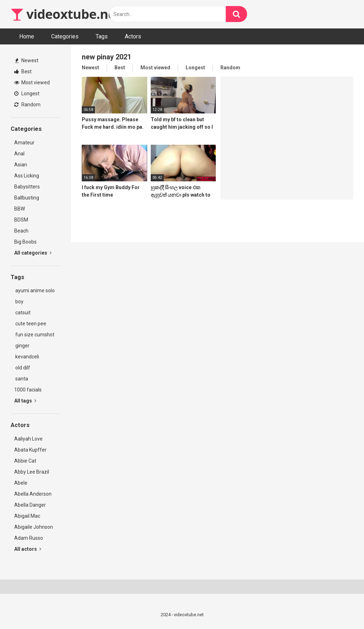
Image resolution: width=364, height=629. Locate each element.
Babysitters (27, 187)
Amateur (24, 143)
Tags (102, 36)
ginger (22, 346)
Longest (27, 94)
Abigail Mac (27, 516)
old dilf (22, 368)
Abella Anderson (33, 494)
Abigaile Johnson (34, 527)
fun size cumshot (34, 335)
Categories (65, 36)
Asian (21, 165)
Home (27, 36)
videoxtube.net (66, 14)
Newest (27, 60)
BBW (20, 209)
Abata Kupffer (30, 450)
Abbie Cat (25, 461)
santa (21, 379)
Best (23, 71)
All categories (33, 253)
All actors (28, 549)
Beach (21, 231)
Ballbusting (27, 198)
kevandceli (27, 357)
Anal (19, 154)
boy (19, 302)
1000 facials (28, 390)
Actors (133, 36)
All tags (25, 401)
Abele (21, 483)
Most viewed (32, 82)
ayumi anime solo (34, 290)
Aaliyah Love (28, 439)
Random (27, 105)
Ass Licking (27, 176)
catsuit (22, 313)
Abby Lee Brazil (32, 472)
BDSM (21, 220)
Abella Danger (30, 505)
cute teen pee (30, 324)
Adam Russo (29, 538)
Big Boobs (25, 242)
